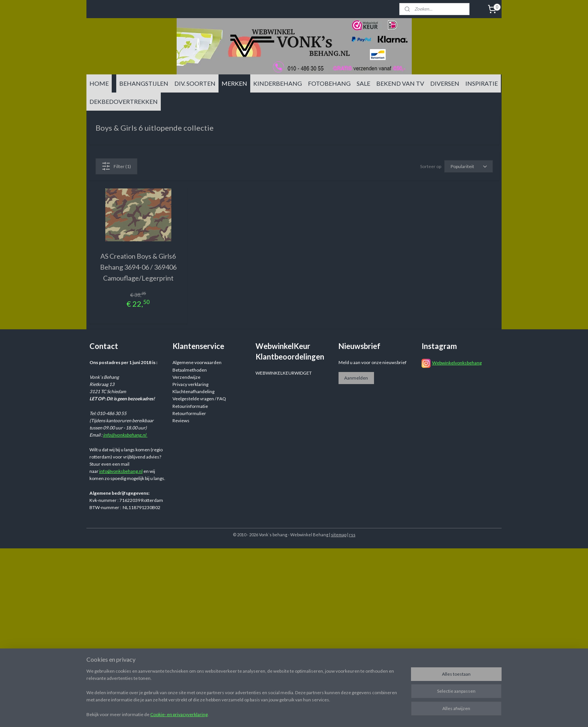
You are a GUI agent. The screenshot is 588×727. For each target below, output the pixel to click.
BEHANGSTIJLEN (144, 83)
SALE (363, 83)
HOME (99, 83)
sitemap (339, 535)
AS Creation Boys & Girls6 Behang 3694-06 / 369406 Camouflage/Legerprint (138, 267)
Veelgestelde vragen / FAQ (199, 399)
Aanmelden (356, 378)
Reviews (181, 421)
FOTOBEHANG (329, 83)
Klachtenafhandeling (193, 391)
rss (352, 535)
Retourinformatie (190, 406)
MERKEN (234, 83)
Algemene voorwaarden (197, 362)
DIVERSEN (445, 83)
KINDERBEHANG (278, 83)
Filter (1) (116, 166)
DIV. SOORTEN (195, 83)
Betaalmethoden (190, 370)
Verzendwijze (186, 377)
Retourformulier (189, 413)
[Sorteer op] (469, 166)
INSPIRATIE (482, 83)
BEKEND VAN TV (400, 83)
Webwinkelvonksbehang (457, 363)
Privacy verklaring (190, 384)
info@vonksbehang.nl (125, 435)
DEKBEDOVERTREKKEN (124, 101)
